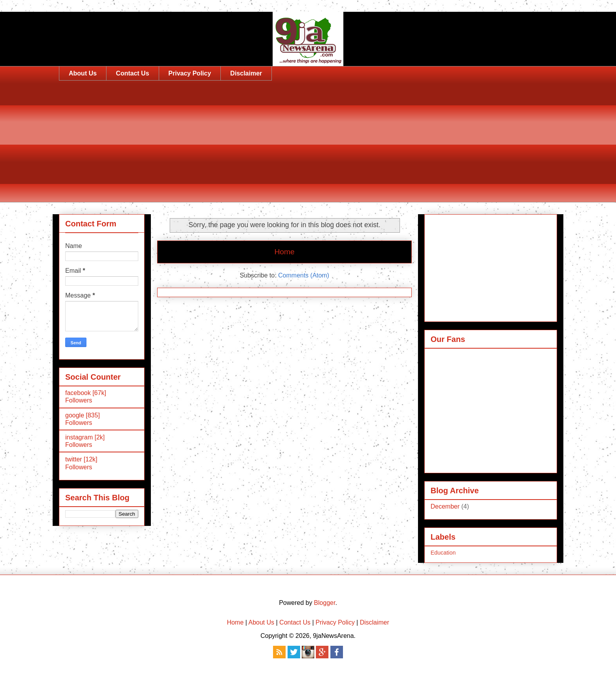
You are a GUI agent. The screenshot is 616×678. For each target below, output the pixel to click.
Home (284, 252)
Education (443, 553)
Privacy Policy (190, 73)
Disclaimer (246, 73)
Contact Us (132, 73)
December (445, 506)
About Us (83, 73)
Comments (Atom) (304, 275)
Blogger (324, 603)
